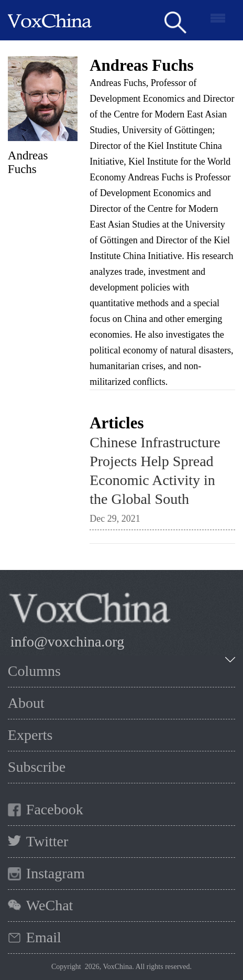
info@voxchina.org (67, 642)
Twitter (47, 841)
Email (44, 937)
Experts (30, 735)
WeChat (50, 905)
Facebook (55, 809)
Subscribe (37, 767)
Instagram (56, 873)
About (26, 703)
